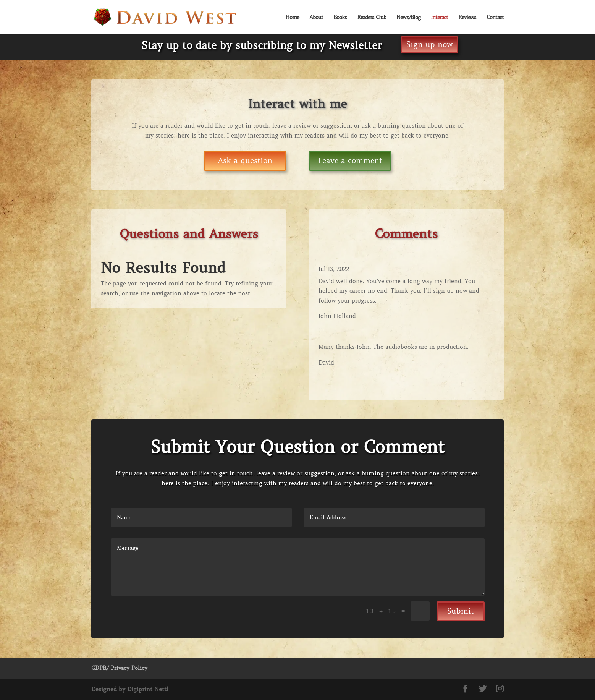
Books (340, 18)
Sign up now (429, 45)
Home (292, 18)
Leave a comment (350, 161)
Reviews (467, 18)
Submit (461, 611)
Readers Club (372, 18)
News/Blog (408, 18)
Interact (439, 18)
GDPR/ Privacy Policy (119, 668)
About (316, 18)
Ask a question (245, 161)
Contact (495, 18)
